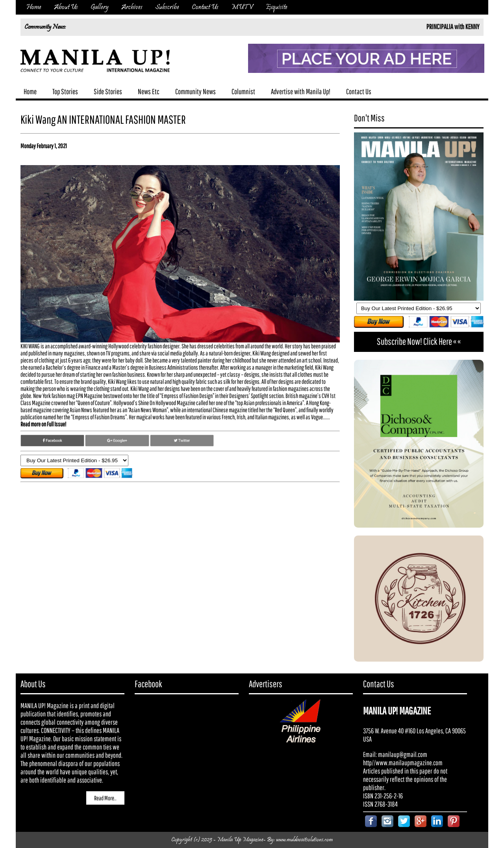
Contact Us (205, 7)
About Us (66, 7)
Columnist (243, 91)
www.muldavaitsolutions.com (304, 840)
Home (34, 7)
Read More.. (105, 798)
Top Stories (65, 91)
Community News (195, 91)
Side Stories (108, 91)
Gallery (100, 7)
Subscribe (167, 7)
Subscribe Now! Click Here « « (419, 341)
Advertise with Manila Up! (301, 91)
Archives (132, 7)
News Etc (149, 91)
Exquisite (277, 7)
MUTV (242, 7)
